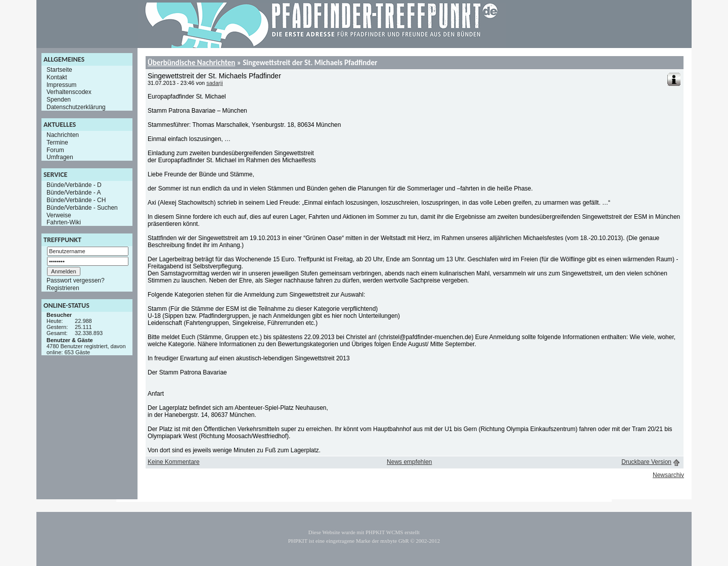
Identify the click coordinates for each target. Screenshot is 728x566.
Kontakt (57, 77)
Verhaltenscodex (69, 92)
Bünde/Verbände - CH (76, 200)
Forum (55, 150)
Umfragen (60, 157)
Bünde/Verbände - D (74, 185)
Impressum (61, 84)
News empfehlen (409, 462)
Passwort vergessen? (76, 280)
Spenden (59, 100)
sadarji (214, 83)
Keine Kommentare (174, 462)
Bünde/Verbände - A (74, 193)
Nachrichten (63, 135)
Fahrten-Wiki (64, 222)
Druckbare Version (646, 462)
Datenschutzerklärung (76, 107)
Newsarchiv (668, 475)
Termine (57, 143)
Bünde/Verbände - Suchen (82, 208)
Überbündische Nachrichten (191, 63)
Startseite (59, 70)
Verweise (59, 215)
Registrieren (63, 288)
